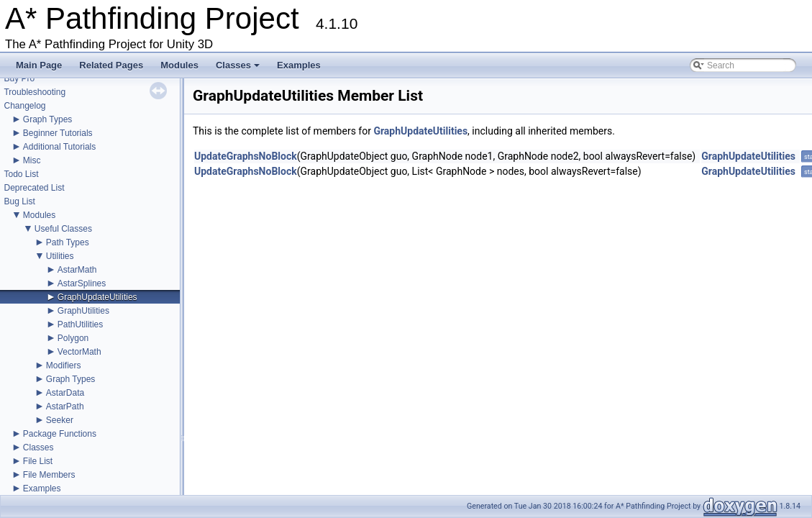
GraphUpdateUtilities (97, 297)
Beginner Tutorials (58, 133)
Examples (299, 65)
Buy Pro (19, 78)
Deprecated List (34, 188)
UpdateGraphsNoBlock (246, 156)
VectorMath (79, 352)
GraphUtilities (83, 311)
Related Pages (111, 65)
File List (38, 461)
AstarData (65, 393)
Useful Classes (63, 229)
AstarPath (65, 406)
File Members (49, 475)
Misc (32, 160)
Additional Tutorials (59, 147)
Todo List (21, 174)
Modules (179, 65)
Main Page (39, 65)
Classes (239, 69)
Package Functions (60, 434)
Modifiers (64, 365)
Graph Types (47, 119)
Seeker (60, 420)
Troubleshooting (35, 92)
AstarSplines (82, 283)
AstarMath (77, 270)
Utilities (60, 256)
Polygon (73, 338)
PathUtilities (80, 324)
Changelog (24, 106)
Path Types (68, 242)
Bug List (19, 201)
